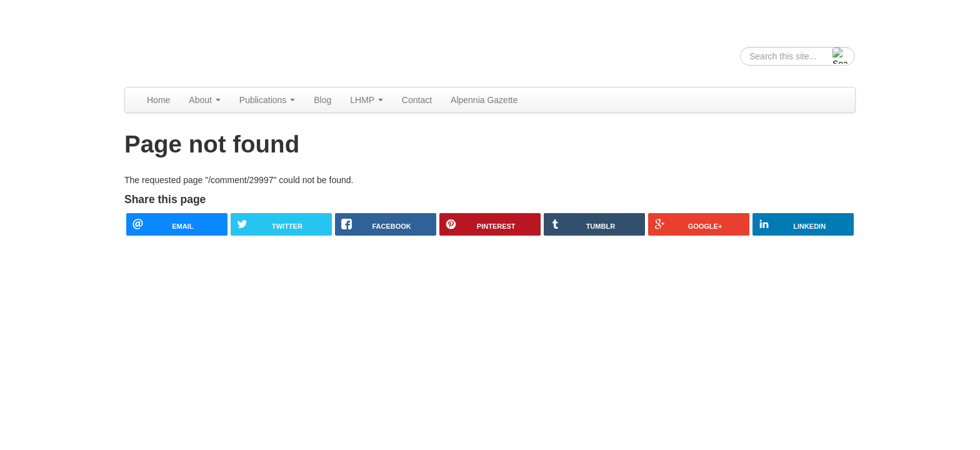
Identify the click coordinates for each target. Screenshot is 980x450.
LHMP (367, 100)
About (204, 100)
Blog (322, 100)
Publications (267, 100)
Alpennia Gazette (484, 100)
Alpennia (189, 42)
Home (158, 100)
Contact (417, 100)
